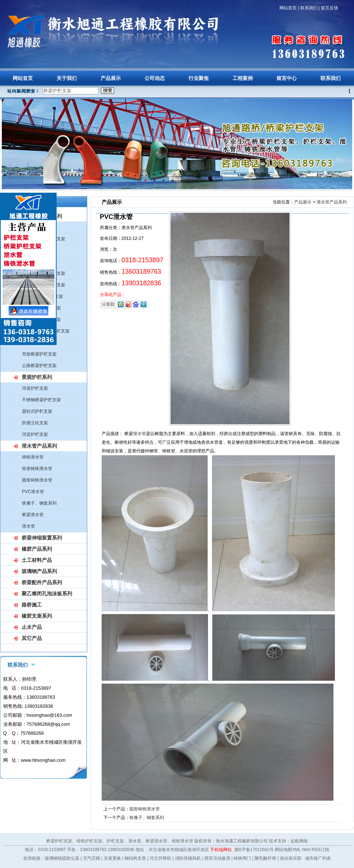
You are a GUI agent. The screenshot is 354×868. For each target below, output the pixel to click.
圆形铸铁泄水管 (37, 480)
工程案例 (243, 78)
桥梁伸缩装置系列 (42, 538)
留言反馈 (329, 8)
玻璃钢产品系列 (39, 571)
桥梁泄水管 (33, 515)
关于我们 (67, 78)
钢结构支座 (135, 858)
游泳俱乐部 (291, 858)
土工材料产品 (37, 560)
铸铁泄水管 (33, 457)
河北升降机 (160, 858)
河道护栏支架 (35, 388)
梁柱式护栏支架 (37, 411)
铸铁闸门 (242, 858)
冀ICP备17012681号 (254, 850)
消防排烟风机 (188, 858)
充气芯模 (92, 858)
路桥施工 (32, 605)
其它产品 (32, 638)
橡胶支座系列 (37, 616)
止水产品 (32, 627)
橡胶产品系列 (37, 549)
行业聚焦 (199, 78)
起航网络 (299, 841)
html (306, 850)
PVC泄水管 (33, 492)
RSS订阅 (320, 850)
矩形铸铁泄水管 (37, 469)
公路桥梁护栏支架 (39, 366)
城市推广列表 (318, 858)
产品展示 (111, 78)
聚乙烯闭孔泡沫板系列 (47, 594)
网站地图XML (288, 850)
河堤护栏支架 (35, 434)
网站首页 (288, 8)
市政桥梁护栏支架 (39, 354)
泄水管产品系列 (39, 446)
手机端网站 (221, 850)
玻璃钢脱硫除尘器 (62, 858)
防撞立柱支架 (35, 423)
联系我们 (309, 8)
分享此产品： (113, 295)
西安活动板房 (217, 858)
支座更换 (112, 858)
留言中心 (287, 78)
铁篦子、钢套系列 (39, 503)
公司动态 (155, 78)
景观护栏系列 (37, 377)
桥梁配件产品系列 (42, 582)
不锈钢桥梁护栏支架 (41, 400)
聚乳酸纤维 (265, 858)
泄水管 (28, 526)
